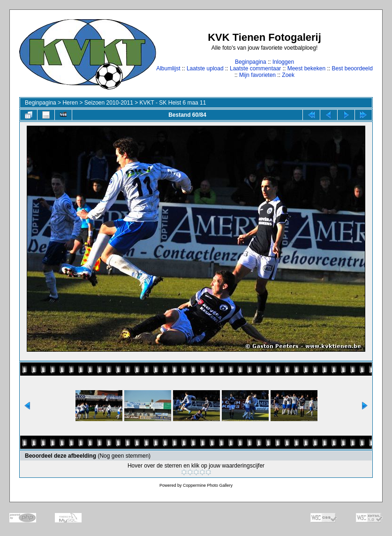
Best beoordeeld (352, 68)
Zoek (288, 75)
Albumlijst (168, 68)
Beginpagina (251, 62)
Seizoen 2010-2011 (109, 103)
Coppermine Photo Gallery (208, 485)
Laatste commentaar (255, 68)
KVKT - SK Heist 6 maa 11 (173, 103)
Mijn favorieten (257, 75)
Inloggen (283, 62)
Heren (70, 103)
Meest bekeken (306, 68)
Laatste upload (205, 68)
